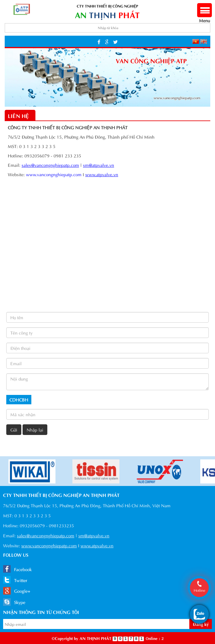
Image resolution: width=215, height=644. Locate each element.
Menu (205, 17)
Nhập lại (35, 429)
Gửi (14, 429)
